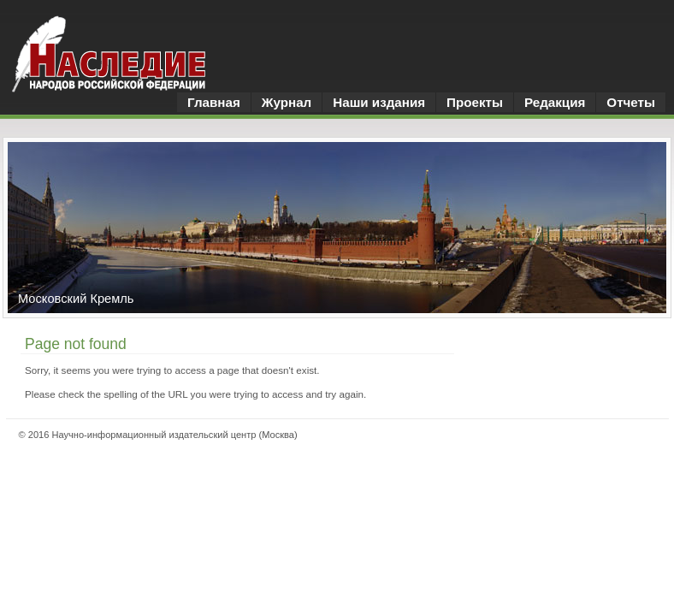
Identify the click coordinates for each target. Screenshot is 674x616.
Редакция (555, 102)
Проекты (475, 102)
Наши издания (379, 102)
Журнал (287, 102)
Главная (214, 102)
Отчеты (631, 102)
